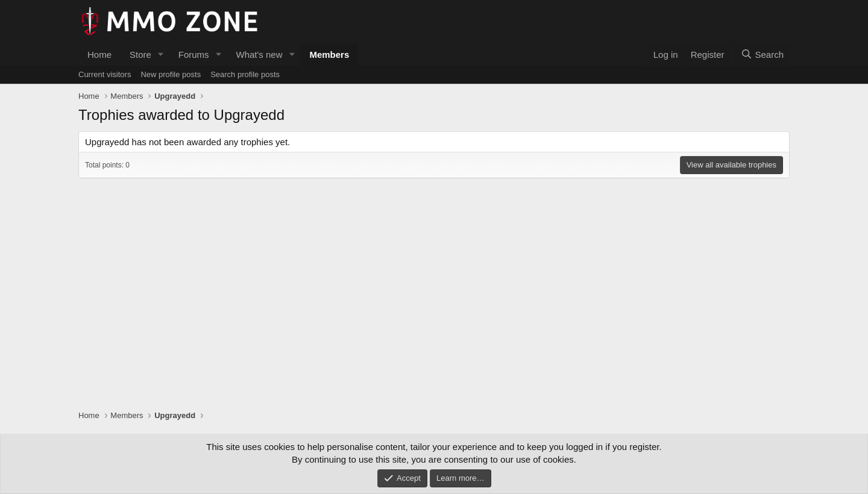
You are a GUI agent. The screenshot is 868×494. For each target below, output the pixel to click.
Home (99, 55)
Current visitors (105, 74)
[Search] (762, 55)
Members (329, 55)
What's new (259, 55)
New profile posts (171, 74)
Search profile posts (245, 74)
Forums (194, 55)
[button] (161, 55)
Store (140, 55)
